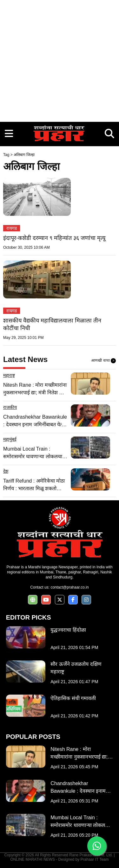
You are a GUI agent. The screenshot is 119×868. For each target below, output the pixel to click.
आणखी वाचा (103, 361)
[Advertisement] (60, 59)
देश (6, 471)
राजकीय (10, 407)
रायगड (12, 228)
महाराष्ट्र (9, 375)
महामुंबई (10, 439)
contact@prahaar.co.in (69, 587)
